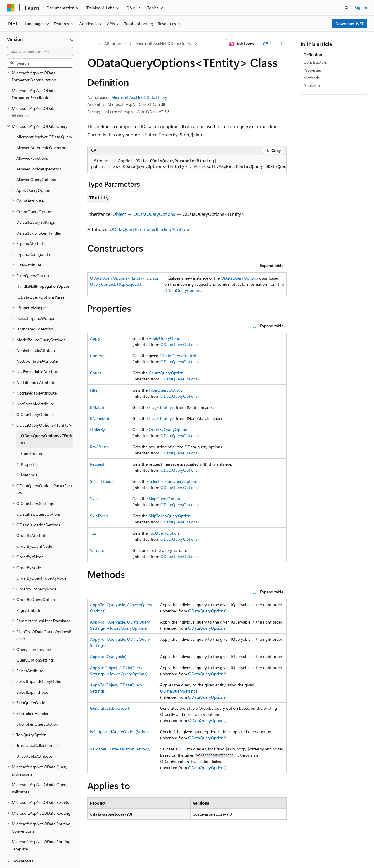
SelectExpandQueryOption (172, 481)
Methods (312, 78)
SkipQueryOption (164, 498)
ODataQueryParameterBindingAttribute (149, 229)
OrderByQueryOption (168, 429)
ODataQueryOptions (154, 214)
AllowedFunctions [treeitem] (32, 138)
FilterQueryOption (165, 390)
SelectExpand (102, 481)
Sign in (361, 7)
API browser (115, 43)
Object (119, 214)
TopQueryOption (164, 533)
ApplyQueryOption (166, 338)
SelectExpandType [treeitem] (32, 672)
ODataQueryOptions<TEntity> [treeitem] (47, 419)
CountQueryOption (166, 373)
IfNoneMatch (102, 418)
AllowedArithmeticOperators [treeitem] (42, 127)
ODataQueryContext (183, 290)
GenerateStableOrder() (110, 708)
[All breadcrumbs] (92, 44)
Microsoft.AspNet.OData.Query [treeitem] (44, 117)
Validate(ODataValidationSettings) (120, 749)
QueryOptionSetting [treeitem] (35, 640)
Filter (94, 390)
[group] (187, 164)
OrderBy (97, 429)
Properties (313, 70)
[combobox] (40, 51)
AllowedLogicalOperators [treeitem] (39, 149)
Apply (95, 338)
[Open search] (347, 8)
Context (97, 355)
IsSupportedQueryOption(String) (119, 732)
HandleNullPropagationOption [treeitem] (43, 266)
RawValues (99, 447)
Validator (98, 550)
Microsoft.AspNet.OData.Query (163, 43)
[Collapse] (72, 39)
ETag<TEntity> (162, 407)
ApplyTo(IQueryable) (108, 656)
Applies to (312, 85)
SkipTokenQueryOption (170, 516)
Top (93, 533)
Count (96, 373)
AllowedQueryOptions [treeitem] (36, 159)
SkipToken (99, 516)
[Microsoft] (11, 8)
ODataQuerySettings (179, 691)
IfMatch (97, 407)
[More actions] (282, 44)
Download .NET (350, 24)
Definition (313, 55)
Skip (94, 498)
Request (97, 464)
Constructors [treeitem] (33, 433)
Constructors (315, 62)
